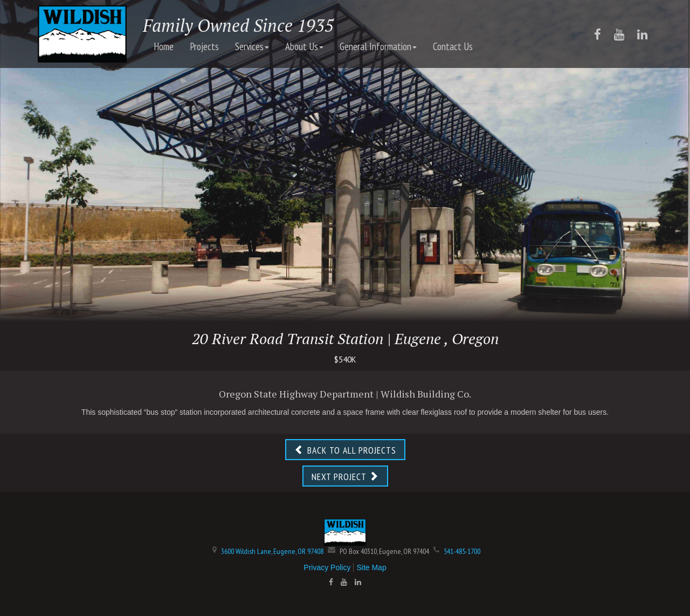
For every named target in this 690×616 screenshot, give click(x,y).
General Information (378, 46)
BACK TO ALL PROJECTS (345, 450)
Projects (204, 46)
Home (164, 46)
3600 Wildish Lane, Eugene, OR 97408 (272, 551)
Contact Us (453, 46)
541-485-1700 (462, 551)
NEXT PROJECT (345, 477)
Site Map (371, 567)
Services (252, 46)
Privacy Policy (327, 567)
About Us (304, 46)
